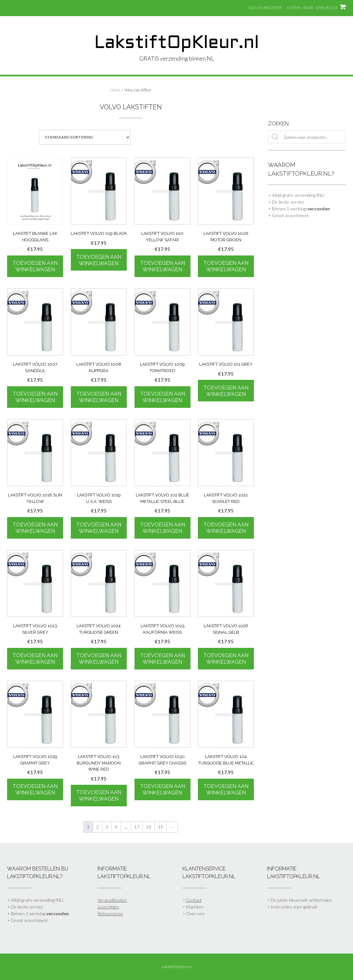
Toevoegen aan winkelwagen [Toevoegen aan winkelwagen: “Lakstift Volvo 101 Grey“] (226, 391)
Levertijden (108, 907)
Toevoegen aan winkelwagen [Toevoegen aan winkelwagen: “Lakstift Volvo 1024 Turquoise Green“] (99, 659)
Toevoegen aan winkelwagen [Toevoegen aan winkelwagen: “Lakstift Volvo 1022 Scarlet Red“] (226, 528)
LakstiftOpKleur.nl (177, 43)
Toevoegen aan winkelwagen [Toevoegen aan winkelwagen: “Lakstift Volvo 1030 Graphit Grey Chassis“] (163, 789)
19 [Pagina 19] (161, 827)
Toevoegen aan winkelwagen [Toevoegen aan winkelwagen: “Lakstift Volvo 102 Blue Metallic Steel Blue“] (163, 528)
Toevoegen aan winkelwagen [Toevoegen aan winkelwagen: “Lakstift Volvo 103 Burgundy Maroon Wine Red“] (99, 796)
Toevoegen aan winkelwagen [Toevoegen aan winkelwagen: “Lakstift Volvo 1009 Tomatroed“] (163, 397)
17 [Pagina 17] (137, 827)
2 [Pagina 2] (98, 827)
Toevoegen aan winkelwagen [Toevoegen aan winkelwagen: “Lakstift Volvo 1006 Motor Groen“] (226, 266)
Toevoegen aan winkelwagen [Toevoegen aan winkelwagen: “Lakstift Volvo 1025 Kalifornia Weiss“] (163, 659)
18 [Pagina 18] (149, 827)
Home (116, 90)
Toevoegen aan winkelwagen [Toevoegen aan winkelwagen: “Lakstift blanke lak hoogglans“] (35, 266)
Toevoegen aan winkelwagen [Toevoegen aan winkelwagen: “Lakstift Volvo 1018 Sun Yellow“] (35, 528)
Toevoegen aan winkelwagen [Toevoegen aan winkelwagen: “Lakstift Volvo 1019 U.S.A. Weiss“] (99, 528)
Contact (194, 900)
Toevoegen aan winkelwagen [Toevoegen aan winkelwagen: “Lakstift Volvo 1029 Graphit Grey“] (35, 789)
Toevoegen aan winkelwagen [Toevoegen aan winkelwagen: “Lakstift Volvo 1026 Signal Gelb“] (226, 659)
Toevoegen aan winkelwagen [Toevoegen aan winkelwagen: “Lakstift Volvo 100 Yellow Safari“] (163, 266)
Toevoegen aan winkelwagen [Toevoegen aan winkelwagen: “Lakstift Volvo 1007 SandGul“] (35, 397)
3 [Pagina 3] (107, 827)
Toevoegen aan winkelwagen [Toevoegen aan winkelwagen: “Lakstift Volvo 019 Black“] (99, 260)
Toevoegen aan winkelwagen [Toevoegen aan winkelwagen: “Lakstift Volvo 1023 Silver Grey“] (35, 659)
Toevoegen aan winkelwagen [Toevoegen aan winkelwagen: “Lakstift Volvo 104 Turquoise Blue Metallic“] (226, 789)
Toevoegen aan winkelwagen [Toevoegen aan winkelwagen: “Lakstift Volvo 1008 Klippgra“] (99, 397)
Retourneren (110, 913)
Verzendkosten (112, 900)
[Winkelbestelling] (85, 137)
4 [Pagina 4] (116, 827)
